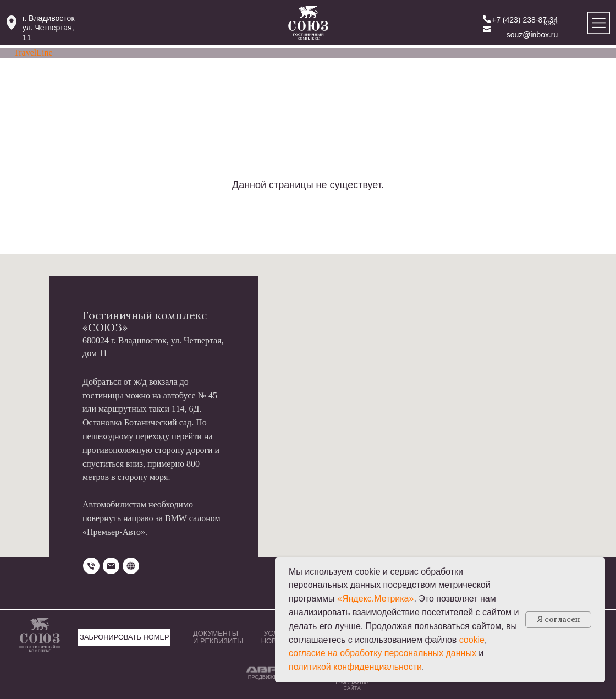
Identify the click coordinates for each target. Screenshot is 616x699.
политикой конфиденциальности (355, 667)
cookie (472, 640)
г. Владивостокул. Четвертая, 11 (49, 28)
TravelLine (33, 53)
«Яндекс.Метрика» (375, 599)
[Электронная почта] (111, 566)
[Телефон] (91, 566)
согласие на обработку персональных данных (383, 653)
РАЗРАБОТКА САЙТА (352, 685)
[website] (131, 566)
